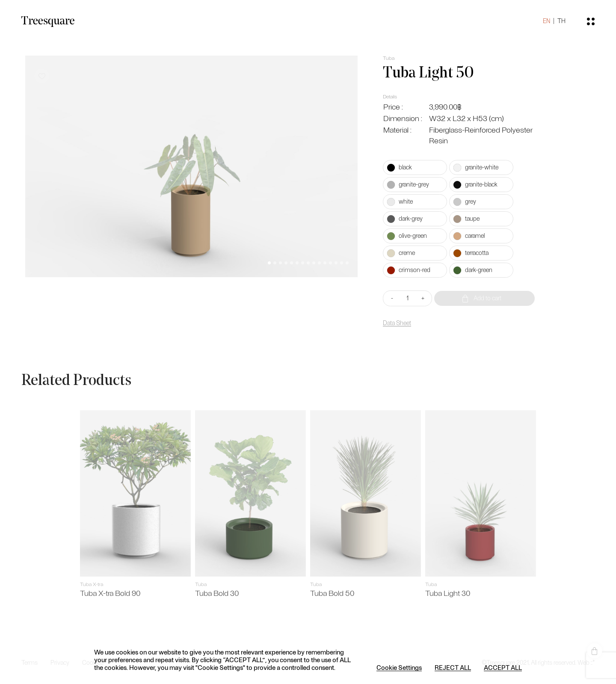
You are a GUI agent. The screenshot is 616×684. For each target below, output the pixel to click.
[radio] (415, 167)
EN (546, 21)
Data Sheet (397, 323)
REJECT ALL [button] (453, 667)
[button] (269, 263)
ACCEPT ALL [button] (503, 667)
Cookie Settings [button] (399, 667)
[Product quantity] (407, 298)
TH (561, 21)
